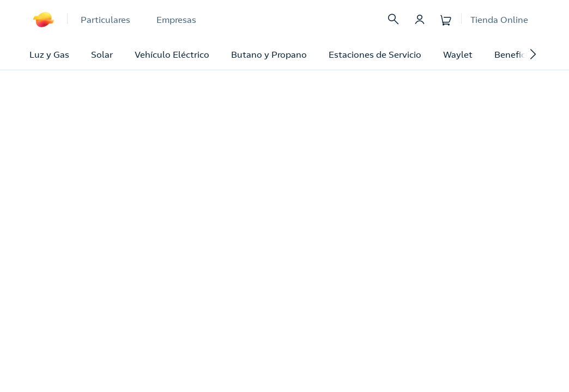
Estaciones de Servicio (375, 54)
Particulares (105, 20)
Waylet (458, 54)
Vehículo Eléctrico (172, 54)
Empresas (176, 20)
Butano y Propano (269, 54)
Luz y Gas (49, 54)
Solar (102, 54)
